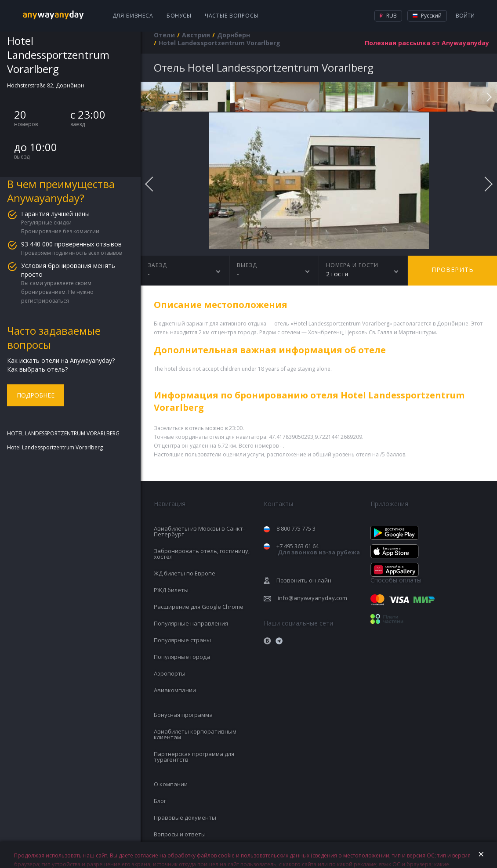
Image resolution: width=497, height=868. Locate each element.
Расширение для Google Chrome (199, 607)
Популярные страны (182, 640)
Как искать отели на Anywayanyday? (61, 360)
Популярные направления (191, 623)
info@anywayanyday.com (312, 598)
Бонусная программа (183, 715)
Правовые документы (185, 817)
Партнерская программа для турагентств (194, 757)
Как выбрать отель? (37, 369)
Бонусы (179, 16)
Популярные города (182, 657)
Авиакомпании (175, 690)
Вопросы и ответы (180, 834)
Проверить (453, 269)
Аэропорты (170, 673)
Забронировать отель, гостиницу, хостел (202, 554)
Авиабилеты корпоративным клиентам (195, 734)
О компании (171, 784)
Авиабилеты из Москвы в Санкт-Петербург (199, 531)
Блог (160, 801)
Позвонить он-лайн (304, 580)
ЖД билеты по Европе (185, 573)
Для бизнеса (133, 16)
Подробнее (36, 395)
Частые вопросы (232, 16)
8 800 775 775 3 (296, 528)
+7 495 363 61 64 (318, 549)
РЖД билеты (171, 590)
